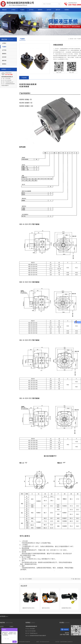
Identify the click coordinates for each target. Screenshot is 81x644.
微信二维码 (59, 67)
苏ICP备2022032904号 (45, 642)
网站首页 (4, 10)
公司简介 (13, 10)
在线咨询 (66, 629)
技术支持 (49, 10)
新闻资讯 (40, 10)
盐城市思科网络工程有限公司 (66, 642)
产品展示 (22, 10)
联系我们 (67, 10)
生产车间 (31, 10)
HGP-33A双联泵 (28, 579)
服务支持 (58, 10)
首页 (75, 39)
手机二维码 (71, 67)
